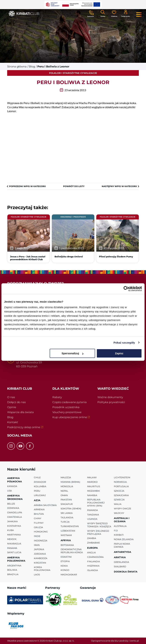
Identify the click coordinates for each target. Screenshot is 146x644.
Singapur (67, 504)
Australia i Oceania (122, 520)
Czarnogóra (95, 557)
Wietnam (66, 535)
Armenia (39, 509)
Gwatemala (15, 517)
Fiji (116, 531)
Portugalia (121, 486)
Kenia (64, 566)
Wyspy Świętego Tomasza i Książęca (99, 525)
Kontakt (13, 422)
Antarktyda (123, 552)
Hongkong (41, 532)
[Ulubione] (114, 13)
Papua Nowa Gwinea (122, 545)
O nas (11, 397)
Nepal (64, 491)
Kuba (10, 530)
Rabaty (57, 397)
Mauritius (94, 486)
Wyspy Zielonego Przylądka (98, 532)
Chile (37, 478)
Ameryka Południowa (16, 559)
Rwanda (93, 510)
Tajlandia (67, 517)
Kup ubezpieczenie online (73, 418)
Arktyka (120, 557)
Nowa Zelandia (124, 539)
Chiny (38, 518)
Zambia (92, 538)
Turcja (65, 522)
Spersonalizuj (72, 353)
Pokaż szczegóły (124, 343)
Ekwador (40, 482)
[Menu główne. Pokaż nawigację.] (139, 14)
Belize (11, 504)
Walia (118, 504)
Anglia (91, 553)
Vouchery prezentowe (67, 412)
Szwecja (119, 500)
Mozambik (94, 491)
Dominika (13, 508)
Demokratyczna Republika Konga (72, 551)
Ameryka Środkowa (15, 497)
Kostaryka (14, 526)
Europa (92, 548)
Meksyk (12, 539)
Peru (37, 491)
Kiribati (119, 535)
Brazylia (13, 574)
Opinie (12, 407)
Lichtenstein (122, 478)
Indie (37, 536)
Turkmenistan (70, 526)
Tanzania (93, 515)
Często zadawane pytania (70, 402)
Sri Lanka (67, 513)
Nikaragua (14, 544)
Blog (10, 417)
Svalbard (120, 566)
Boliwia (12, 570)
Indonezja (41, 541)
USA (10, 491)
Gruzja (38, 527)
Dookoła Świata (126, 572)
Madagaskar (69, 575)
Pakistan (66, 500)
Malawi (92, 478)
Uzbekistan (68, 531)
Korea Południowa (42, 569)
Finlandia (94, 561)
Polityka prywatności (111, 402)
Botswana (67, 545)
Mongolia (67, 486)
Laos (37, 575)
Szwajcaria (121, 495)
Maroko (92, 482)
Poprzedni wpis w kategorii (27, 186)
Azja (37, 500)
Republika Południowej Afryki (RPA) (96, 503)
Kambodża (41, 558)
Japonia (39, 549)
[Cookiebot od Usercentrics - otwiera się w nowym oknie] (126, 289)
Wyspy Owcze (123, 509)
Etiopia (65, 561)
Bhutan (39, 514)
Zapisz (119, 353)
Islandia (93, 570)
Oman (64, 495)
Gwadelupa (15, 512)
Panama (12, 548)
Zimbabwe (94, 543)
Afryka (66, 540)
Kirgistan (40, 563)
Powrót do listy (74, 186)
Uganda (92, 519)
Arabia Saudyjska (45, 505)
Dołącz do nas (16, 402)
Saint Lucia (14, 553)
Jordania (40, 554)
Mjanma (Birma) (70, 482)
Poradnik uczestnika (66, 407)
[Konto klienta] (125, 13)
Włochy (119, 513)
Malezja (66, 478)
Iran (37, 545)
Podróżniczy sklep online (28, 428)
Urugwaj (40, 495)
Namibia (92, 495)
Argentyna (14, 566)
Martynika (14, 535)
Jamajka (12, 521)
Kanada (12, 486)
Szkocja (119, 491)
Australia (120, 526)
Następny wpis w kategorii (119, 186)
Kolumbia (40, 486)
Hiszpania (93, 566)
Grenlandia (122, 562)
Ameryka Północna (15, 480)
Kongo (65, 570)
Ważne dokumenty (110, 397)
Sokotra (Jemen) (71, 509)
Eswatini (66, 557)
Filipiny (39, 523)
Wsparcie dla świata (20, 412)
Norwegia (120, 482)
